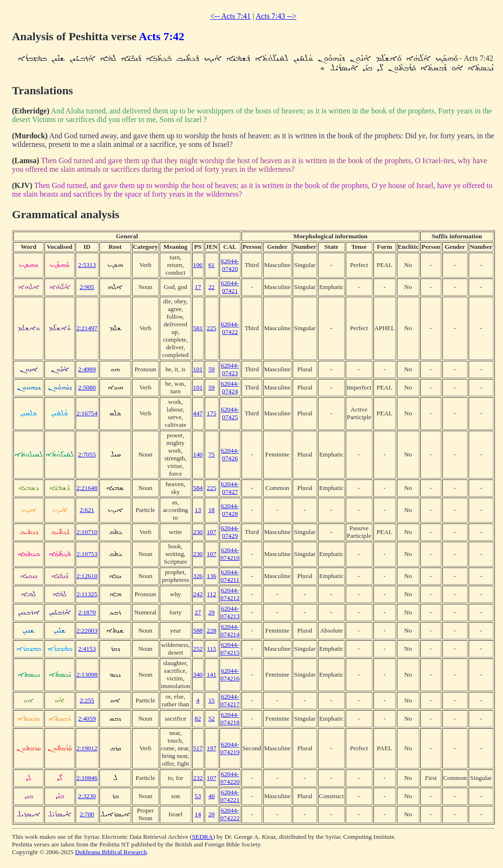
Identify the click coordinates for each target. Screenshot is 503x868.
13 (198, 510)
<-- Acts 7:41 (231, 16)
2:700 (87, 814)
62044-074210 (230, 554)
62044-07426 (230, 454)
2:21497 (87, 328)
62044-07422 (230, 328)
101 (198, 369)
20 (212, 814)
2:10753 (87, 554)
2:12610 (87, 576)
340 (198, 674)
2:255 (87, 700)
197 (211, 748)
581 (198, 328)
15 (212, 700)
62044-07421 (230, 287)
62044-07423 (230, 369)
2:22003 (87, 630)
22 (212, 287)
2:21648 (87, 488)
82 (198, 718)
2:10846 (87, 778)
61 (212, 265)
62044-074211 (230, 576)
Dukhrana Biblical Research (111, 852)
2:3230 (87, 796)
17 (198, 287)
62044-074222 (230, 814)
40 (212, 796)
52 (212, 718)
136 (211, 576)
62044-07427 (230, 488)
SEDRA (202, 837)
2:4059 (87, 718)
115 (212, 649)
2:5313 (87, 265)
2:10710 (87, 532)
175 (211, 413)
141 (211, 674)
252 (198, 649)
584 (198, 488)
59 (212, 369)
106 (198, 265)
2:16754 (87, 413)
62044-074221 (230, 796)
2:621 (87, 510)
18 (212, 510)
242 (198, 594)
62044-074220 (230, 778)
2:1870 (87, 612)
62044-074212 (230, 594)
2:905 (87, 287)
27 (198, 612)
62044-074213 (230, 612)
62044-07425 (230, 413)
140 (198, 454)
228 (211, 630)
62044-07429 (230, 532)
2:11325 (87, 594)
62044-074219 (230, 748)
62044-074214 (230, 630)
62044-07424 (230, 387)
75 (212, 454)
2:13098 (87, 674)
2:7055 (87, 454)
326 (198, 576)
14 (198, 814)
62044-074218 (230, 718)
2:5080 (87, 387)
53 (198, 796)
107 (211, 532)
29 (212, 612)
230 (198, 532)
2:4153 (87, 649)
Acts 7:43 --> (276, 16)
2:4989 (87, 369)
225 (211, 328)
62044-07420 (230, 265)
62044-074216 (230, 674)
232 (198, 778)
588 (198, 630)
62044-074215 (230, 649)
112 (212, 594)
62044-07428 (230, 510)
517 (198, 748)
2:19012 (87, 748)
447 (198, 413)
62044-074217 (230, 700)
